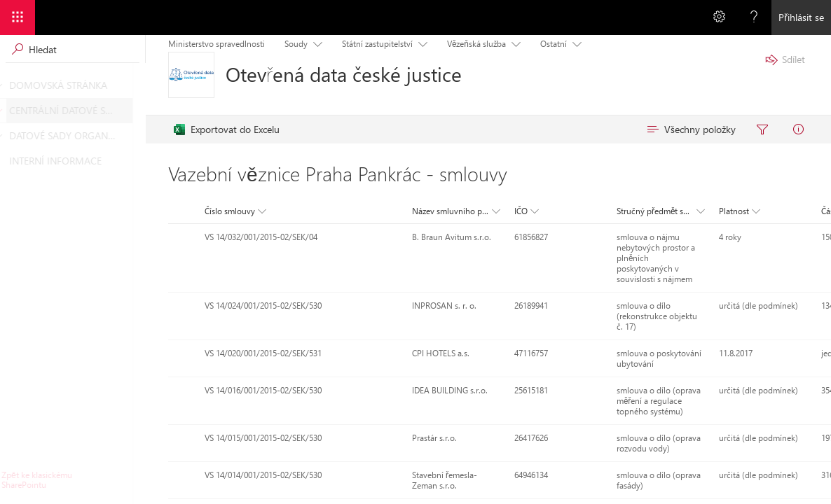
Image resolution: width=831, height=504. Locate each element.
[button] (234, 211)
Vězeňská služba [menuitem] (476, 44)
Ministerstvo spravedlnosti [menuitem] (217, 44)
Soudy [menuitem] (296, 44)
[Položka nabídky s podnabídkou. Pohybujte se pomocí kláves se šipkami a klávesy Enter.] (315, 43)
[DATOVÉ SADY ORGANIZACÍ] (10, 136)
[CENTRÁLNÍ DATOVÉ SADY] (10, 111)
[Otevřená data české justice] (191, 75)
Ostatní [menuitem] (554, 44)
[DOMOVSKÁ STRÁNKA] (10, 85)
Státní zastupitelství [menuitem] (377, 44)
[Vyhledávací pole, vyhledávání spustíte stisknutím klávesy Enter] (73, 49)
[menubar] (494, 129)
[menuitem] (227, 129)
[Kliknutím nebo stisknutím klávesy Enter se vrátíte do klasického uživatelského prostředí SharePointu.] (73, 480)
